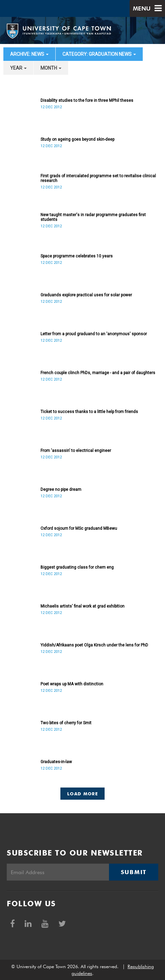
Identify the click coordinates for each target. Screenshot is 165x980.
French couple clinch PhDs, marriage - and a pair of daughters (98, 373)
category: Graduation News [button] (99, 54)
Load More (82, 794)
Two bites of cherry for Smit (66, 723)
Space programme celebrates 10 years (77, 256)
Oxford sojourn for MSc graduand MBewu (79, 528)
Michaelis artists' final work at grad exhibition (82, 606)
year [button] (18, 68)
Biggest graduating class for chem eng (77, 567)
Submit (134, 872)
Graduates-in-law (56, 762)
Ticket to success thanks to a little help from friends (89, 412)
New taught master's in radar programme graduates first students (93, 217)
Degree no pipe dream (61, 489)
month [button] (51, 68)
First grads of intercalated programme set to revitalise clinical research (98, 178)
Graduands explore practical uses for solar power (86, 295)
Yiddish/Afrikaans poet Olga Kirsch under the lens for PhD (94, 645)
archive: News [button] (29, 54)
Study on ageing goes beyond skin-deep (77, 139)
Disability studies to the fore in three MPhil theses (87, 100)
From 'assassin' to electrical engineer (76, 451)
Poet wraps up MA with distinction (72, 684)
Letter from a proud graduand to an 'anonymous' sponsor (94, 334)
